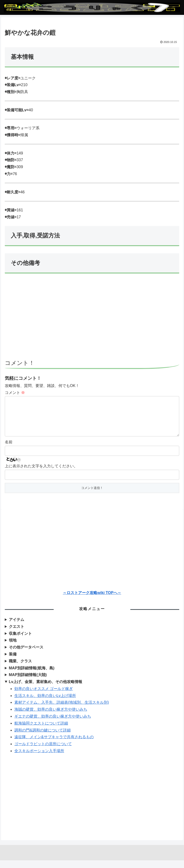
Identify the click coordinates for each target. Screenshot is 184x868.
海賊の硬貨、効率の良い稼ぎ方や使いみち (51, 717)
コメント (15, 393)
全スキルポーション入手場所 (39, 758)
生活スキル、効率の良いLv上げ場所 (45, 703)
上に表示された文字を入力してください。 (41, 474)
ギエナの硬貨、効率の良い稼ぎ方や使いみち (53, 724)
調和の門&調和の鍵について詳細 (43, 738)
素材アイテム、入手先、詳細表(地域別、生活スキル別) (62, 710)
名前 (9, 450)
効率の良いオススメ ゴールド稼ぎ (44, 696)
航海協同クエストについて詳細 (41, 731)
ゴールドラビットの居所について (43, 752)
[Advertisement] (92, 319)
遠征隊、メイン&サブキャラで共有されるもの (54, 745)
